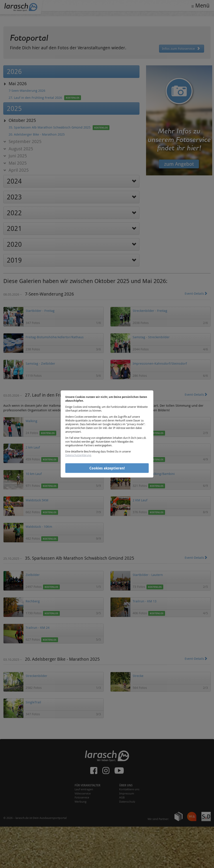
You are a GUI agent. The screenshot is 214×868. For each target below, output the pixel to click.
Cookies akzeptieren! (107, 468)
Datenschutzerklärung (78, 455)
